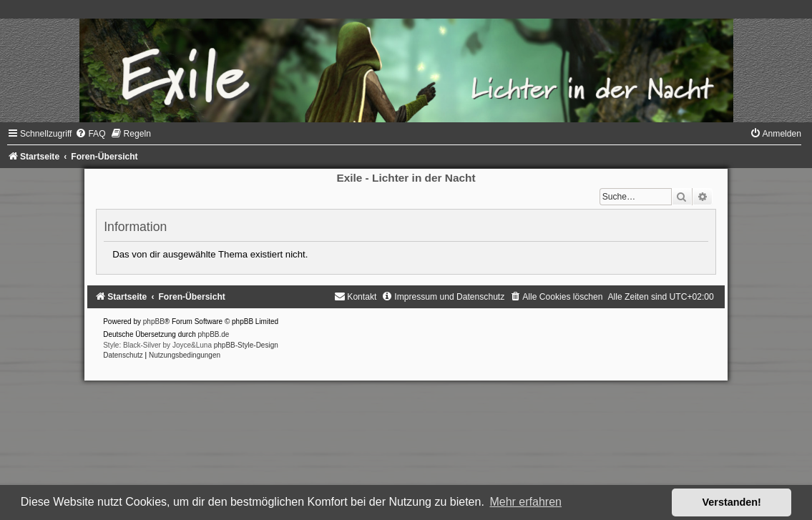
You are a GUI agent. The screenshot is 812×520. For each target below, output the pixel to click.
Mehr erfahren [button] (525, 502)
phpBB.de (214, 334)
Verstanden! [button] (732, 502)
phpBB (154, 322)
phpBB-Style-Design (246, 345)
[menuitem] (90, 134)
